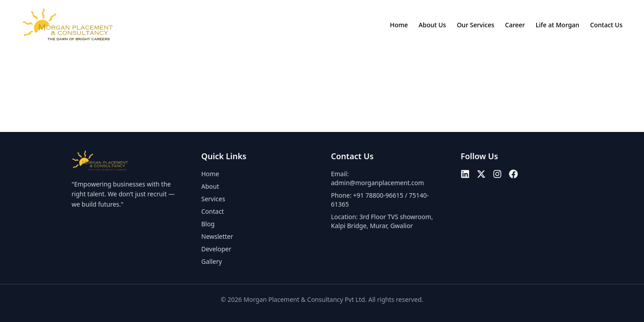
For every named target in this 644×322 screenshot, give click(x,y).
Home (399, 25)
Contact (213, 211)
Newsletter (217, 236)
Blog (208, 224)
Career (515, 25)
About (210, 186)
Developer (216, 249)
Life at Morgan (558, 25)
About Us (432, 25)
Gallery (212, 261)
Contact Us (606, 25)
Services (213, 199)
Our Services (475, 25)
